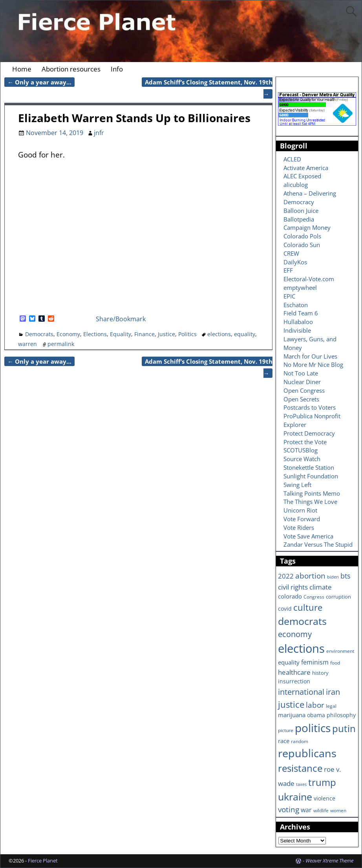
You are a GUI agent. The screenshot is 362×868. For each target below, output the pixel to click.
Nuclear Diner (302, 382)
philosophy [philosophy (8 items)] (341, 715)
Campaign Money (307, 227)
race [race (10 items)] (284, 741)
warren (27, 344)
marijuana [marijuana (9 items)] (292, 715)
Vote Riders (299, 527)
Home (22, 69)
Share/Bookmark (121, 319)
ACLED (292, 159)
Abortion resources (71, 69)
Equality (121, 334)
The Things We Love (310, 502)
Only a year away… (39, 82)
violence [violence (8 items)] (325, 798)
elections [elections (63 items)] (301, 648)
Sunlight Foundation (311, 476)
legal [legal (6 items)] (331, 706)
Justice (166, 334)
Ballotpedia (299, 219)
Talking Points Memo (312, 493)
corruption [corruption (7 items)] (338, 597)
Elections (95, 334)
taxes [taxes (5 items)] (301, 784)
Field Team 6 (301, 313)
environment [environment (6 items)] (340, 651)
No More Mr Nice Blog (313, 364)
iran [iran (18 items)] (333, 692)
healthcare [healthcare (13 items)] (294, 672)
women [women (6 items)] (338, 810)
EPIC (289, 296)
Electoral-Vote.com (309, 279)
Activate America (306, 168)
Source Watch (302, 459)
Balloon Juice (301, 211)
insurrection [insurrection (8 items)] (294, 681)
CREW (291, 253)
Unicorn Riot (300, 510)
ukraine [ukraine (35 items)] (295, 797)
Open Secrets (301, 399)
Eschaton (296, 305)
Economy (68, 334)
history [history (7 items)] (320, 673)
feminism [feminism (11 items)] (315, 662)
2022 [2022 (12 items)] (286, 576)
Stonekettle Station (309, 467)
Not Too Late (301, 373)
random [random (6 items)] (300, 741)
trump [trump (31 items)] (322, 782)
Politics (187, 334)
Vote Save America (308, 536)
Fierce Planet (43, 861)
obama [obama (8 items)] (316, 715)
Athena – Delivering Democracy (310, 198)
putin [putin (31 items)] (344, 728)
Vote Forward (302, 519)
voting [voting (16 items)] (289, 809)
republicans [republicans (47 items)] (307, 753)
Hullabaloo (298, 322)
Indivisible (297, 330)
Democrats (39, 334)
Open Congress (304, 390)
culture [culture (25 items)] (308, 607)
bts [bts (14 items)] (346, 576)
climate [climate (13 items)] (321, 587)
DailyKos (295, 262)
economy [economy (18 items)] (295, 634)
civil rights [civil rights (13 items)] (293, 587)
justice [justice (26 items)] (291, 704)
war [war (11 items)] (306, 810)
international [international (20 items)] (301, 692)
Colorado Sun (302, 245)
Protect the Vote (305, 442)
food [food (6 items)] (335, 663)
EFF (288, 270)
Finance (144, 334)
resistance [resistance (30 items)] (300, 768)
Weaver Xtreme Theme (329, 861)
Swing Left (297, 485)
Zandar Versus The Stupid (318, 544)
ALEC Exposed (302, 176)
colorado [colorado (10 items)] (290, 596)
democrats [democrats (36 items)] (302, 621)
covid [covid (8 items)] (285, 609)
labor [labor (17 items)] (315, 705)
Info (117, 69)
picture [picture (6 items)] (286, 730)
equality (245, 334)
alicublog (296, 185)
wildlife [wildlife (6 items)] (321, 810)
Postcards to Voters (310, 407)
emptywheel (300, 288)
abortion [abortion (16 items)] (310, 576)
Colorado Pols (302, 236)
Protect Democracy (309, 433)
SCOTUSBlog (301, 450)
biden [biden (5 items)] (333, 577)
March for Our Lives (310, 356)
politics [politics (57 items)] (313, 728)
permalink (61, 344)
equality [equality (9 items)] (289, 662)
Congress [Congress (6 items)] (314, 597)
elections (219, 334)
